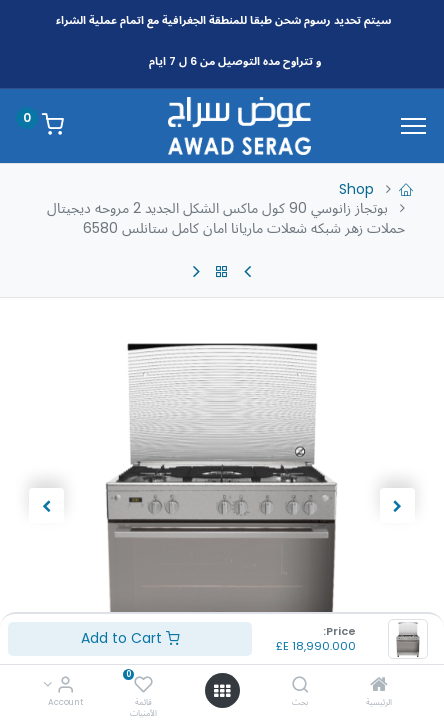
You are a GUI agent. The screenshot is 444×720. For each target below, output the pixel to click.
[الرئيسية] (379, 686)
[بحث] (300, 686)
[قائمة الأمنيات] (143, 686)
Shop (356, 189)
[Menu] (413, 126)
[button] (398, 506)
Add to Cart (130, 638)
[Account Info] (65, 686)
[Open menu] (222, 691)
